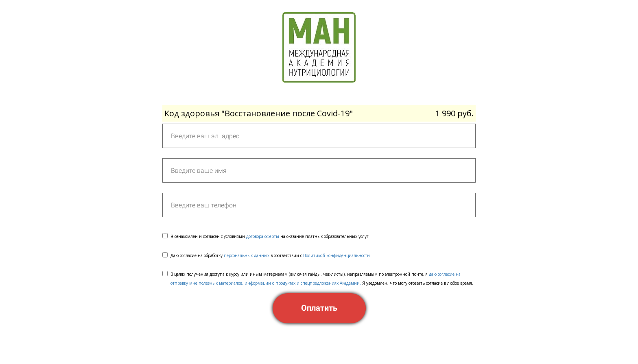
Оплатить (319, 308)
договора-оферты (263, 236)
